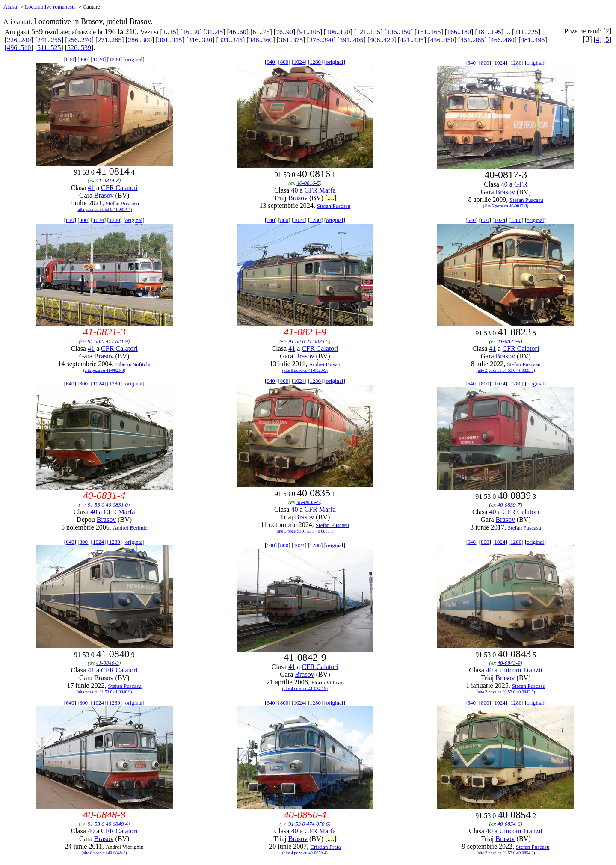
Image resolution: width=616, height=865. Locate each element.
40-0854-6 (509, 824)
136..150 (399, 32)
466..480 (503, 40)
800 (83, 59)
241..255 (49, 40)
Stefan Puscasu (122, 203)
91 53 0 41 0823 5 (308, 341)
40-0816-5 (308, 183)
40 (294, 190)
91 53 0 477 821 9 (108, 341)
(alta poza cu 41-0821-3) (104, 370)
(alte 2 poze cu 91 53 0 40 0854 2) (506, 853)
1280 (115, 59)
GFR (521, 184)
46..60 (238, 32)
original (134, 59)
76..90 (284, 32)
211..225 (526, 32)
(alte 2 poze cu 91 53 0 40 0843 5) (506, 692)
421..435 (412, 40)
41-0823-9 (509, 341)
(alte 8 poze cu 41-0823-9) (305, 370)
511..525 (49, 48)
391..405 (352, 40)
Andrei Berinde (130, 528)
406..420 (382, 40)
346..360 (261, 40)
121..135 (368, 32)
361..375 (291, 40)
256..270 (80, 40)
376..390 (321, 40)
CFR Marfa (320, 190)
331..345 (231, 40)
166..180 (459, 32)
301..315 (170, 40)
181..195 (489, 32)
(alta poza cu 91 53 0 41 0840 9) (104, 692)
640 (70, 59)
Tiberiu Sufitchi (133, 364)
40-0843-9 (509, 663)
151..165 (429, 32)
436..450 (442, 40)
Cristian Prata (325, 847)
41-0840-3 (107, 663)
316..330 (200, 40)
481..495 (533, 40)
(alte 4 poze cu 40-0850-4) (305, 853)
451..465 (472, 40)
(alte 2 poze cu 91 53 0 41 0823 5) (506, 370)
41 (91, 188)
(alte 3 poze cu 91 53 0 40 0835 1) (305, 531)
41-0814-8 (107, 180)
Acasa (10, 7)
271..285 (110, 40)
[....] (331, 198)
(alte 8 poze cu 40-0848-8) (104, 853)
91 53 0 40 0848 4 (108, 824)
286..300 (140, 40)
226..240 (19, 40)
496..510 (19, 48)
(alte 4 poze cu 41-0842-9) (305, 689)
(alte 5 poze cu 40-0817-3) (506, 206)
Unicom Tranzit (521, 670)
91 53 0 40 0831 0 (108, 505)
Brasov (104, 195)
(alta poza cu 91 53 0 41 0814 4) (104, 209)
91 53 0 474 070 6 (308, 824)
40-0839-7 (509, 505)
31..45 (214, 32)
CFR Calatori (119, 188)
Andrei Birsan (324, 364)
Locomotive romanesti (50, 7)
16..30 (191, 32)
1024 (98, 59)
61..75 (261, 32)
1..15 (169, 32)
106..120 (338, 32)
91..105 (310, 32)
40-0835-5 (308, 502)
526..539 (79, 48)
